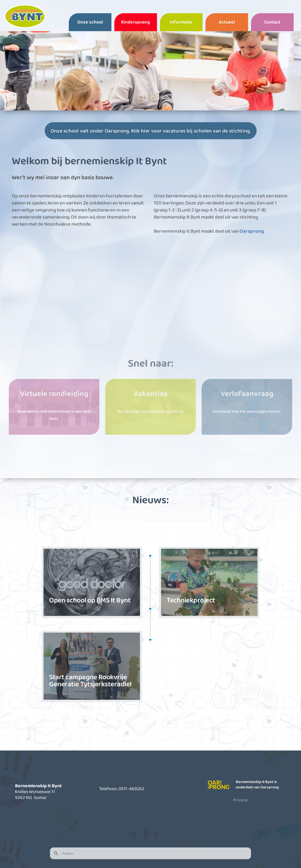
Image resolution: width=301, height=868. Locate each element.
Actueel (227, 22)
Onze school (90, 22)
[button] (7, 71)
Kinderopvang (136, 22)
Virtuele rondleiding (54, 393)
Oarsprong (252, 231)
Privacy (240, 800)
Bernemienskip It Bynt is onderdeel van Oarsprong (258, 784)
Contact (272, 22)
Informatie (181, 22)
